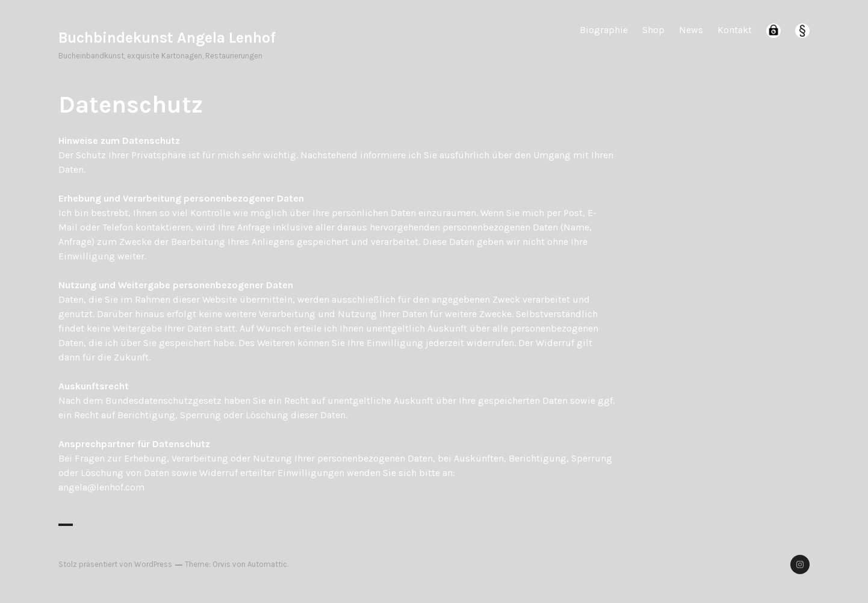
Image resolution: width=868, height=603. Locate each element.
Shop (653, 30)
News (691, 30)
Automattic (267, 564)
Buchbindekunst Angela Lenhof (167, 38)
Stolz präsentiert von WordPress (115, 564)
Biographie (604, 30)
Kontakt (735, 30)
